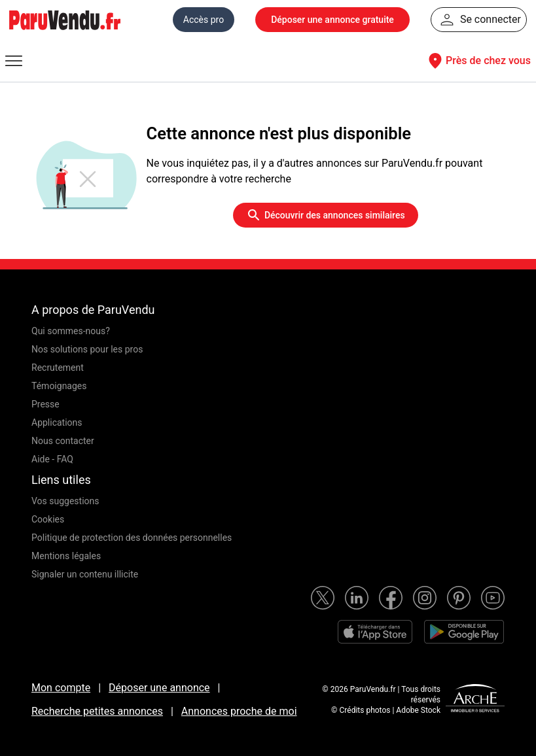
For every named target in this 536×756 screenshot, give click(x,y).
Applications (57, 422)
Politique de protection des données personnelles (132, 538)
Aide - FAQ (52, 459)
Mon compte (61, 688)
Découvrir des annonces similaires (326, 215)
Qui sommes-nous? (71, 331)
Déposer (332, 20)
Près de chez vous (478, 61)
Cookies (48, 519)
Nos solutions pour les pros (87, 349)
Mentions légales (66, 556)
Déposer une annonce (159, 688)
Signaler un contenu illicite (85, 574)
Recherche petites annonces (97, 711)
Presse (45, 404)
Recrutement (58, 368)
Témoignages (59, 386)
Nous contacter (63, 441)
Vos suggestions (65, 501)
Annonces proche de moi (239, 711)
